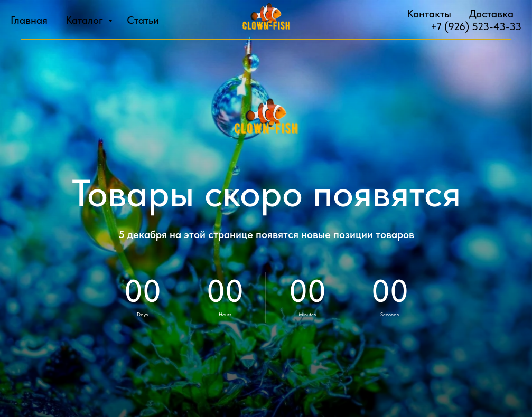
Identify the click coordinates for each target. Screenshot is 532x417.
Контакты (429, 14)
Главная (29, 20)
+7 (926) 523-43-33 (476, 26)
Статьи (143, 20)
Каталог (86, 20)
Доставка (491, 14)
